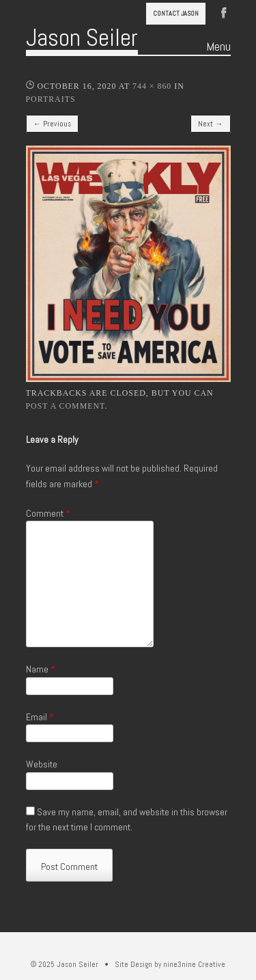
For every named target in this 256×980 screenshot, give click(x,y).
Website (42, 764)
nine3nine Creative (194, 964)
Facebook (224, 12)
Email (40, 717)
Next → (210, 124)
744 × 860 (152, 86)
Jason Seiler (82, 38)
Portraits (51, 99)
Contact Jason (176, 13)
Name (41, 669)
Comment (48, 513)
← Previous (52, 124)
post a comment (66, 406)
